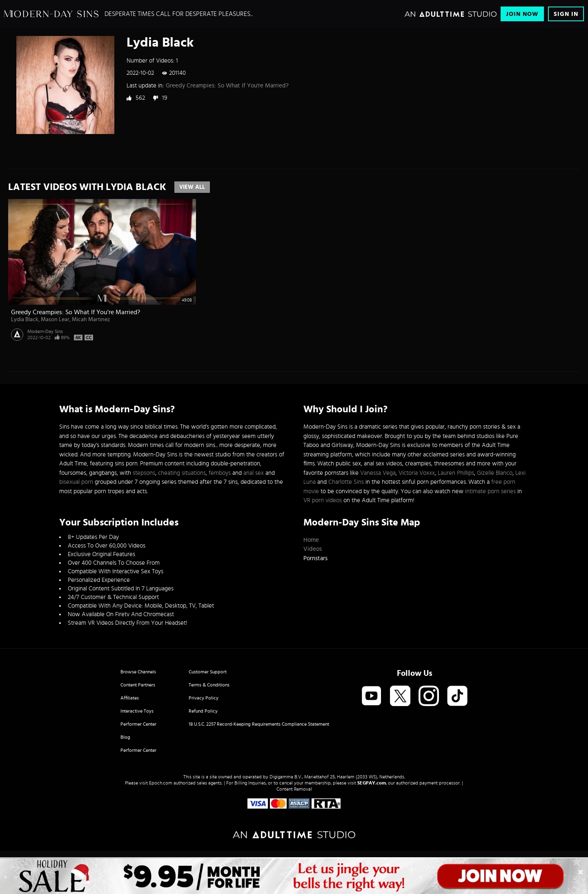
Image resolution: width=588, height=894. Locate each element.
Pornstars (315, 558)
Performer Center (138, 724)
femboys (220, 473)
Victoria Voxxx (417, 473)
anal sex (254, 473)
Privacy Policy (204, 698)
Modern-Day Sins (45, 331)
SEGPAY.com (372, 783)
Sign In (566, 14)
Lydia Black (25, 320)
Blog (125, 737)
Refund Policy (203, 711)
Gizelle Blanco (495, 473)
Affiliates (130, 698)
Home (311, 540)
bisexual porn (76, 482)
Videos (313, 549)
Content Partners (138, 685)
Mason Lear (55, 320)
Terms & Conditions (209, 685)
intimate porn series (490, 491)
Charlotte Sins (346, 482)
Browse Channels (138, 672)
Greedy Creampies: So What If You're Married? (227, 86)
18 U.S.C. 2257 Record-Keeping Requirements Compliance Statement (259, 724)
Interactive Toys (137, 711)
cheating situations (182, 473)
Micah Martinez (91, 320)
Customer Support (208, 672)
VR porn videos (323, 500)
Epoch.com (161, 783)
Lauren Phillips (456, 473)
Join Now (522, 14)
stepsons (144, 473)
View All (192, 187)
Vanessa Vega (378, 473)
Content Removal (294, 789)
